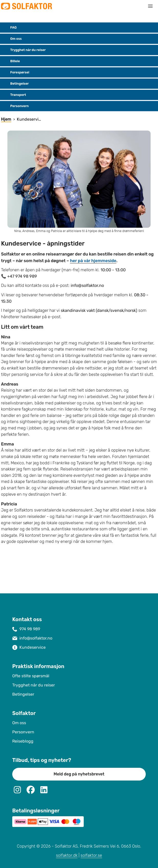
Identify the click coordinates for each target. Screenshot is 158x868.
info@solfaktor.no (36, 638)
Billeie (11, 61)
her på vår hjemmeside (93, 261)
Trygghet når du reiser (24, 50)
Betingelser (15, 84)
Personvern (15, 106)
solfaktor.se (91, 855)
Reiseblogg (23, 741)
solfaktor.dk (67, 855)
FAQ (9, 28)
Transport (14, 95)
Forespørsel (16, 72)
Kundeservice (33, 647)
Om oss (12, 39)
